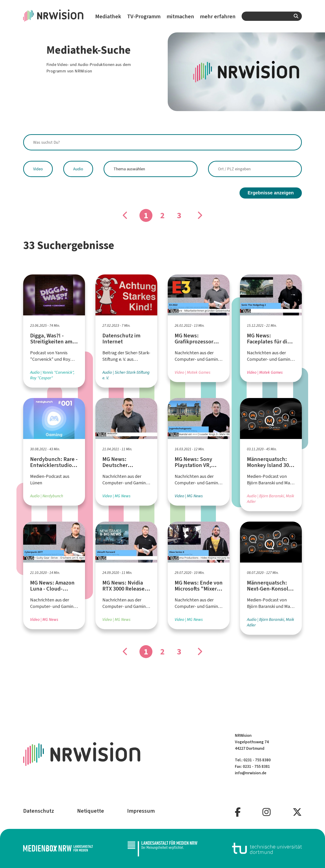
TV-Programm (144, 16)
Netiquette (91, 811)
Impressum (141, 811)
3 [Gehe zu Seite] (179, 215)
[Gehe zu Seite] (200, 215)
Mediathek (108, 16)
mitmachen (180, 16)
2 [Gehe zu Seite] (162, 215)
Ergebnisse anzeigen (271, 193)
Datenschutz (39, 811)
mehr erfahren (218, 16)
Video (38, 169)
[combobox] (272, 16)
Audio (78, 169)
